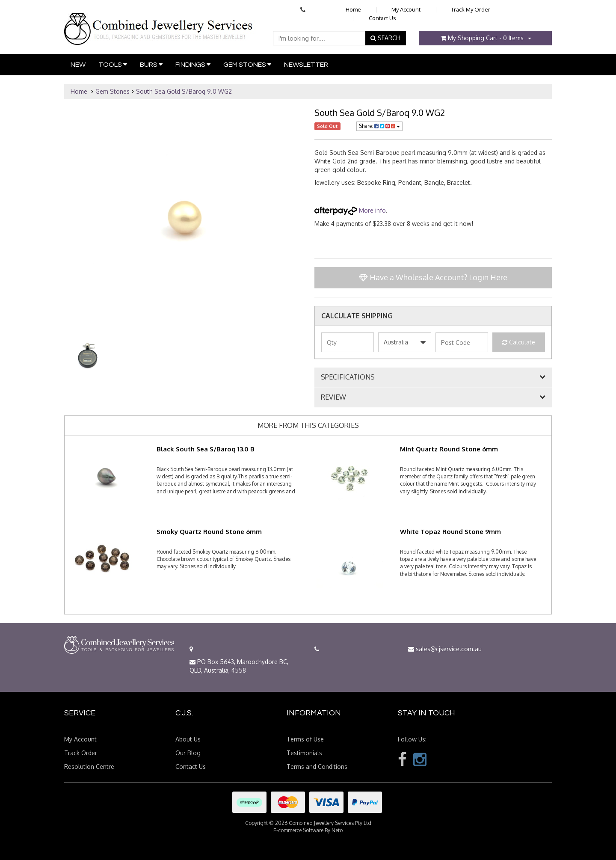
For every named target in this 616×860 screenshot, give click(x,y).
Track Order (81, 753)
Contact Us (382, 18)
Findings (193, 64)
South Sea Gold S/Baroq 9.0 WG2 (184, 91)
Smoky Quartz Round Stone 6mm (209, 532)
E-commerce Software (298, 830)
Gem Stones (247, 64)
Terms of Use (305, 739)
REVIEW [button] (333, 397)
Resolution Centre (89, 767)
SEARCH (385, 38)
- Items (482, 38)
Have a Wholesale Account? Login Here (433, 277)
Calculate (519, 342)
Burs (151, 64)
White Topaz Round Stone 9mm (450, 532)
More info (350, 210)
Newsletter (306, 65)
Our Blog (188, 753)
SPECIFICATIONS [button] (348, 377)
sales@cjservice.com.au (445, 649)
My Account (406, 9)
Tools (113, 64)
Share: (379, 126)
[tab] (433, 377)
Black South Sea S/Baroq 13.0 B (206, 449)
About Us (188, 739)
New (78, 65)
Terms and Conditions (317, 767)
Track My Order (471, 9)
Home (353, 9)
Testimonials (304, 753)
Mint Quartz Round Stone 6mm (449, 449)
